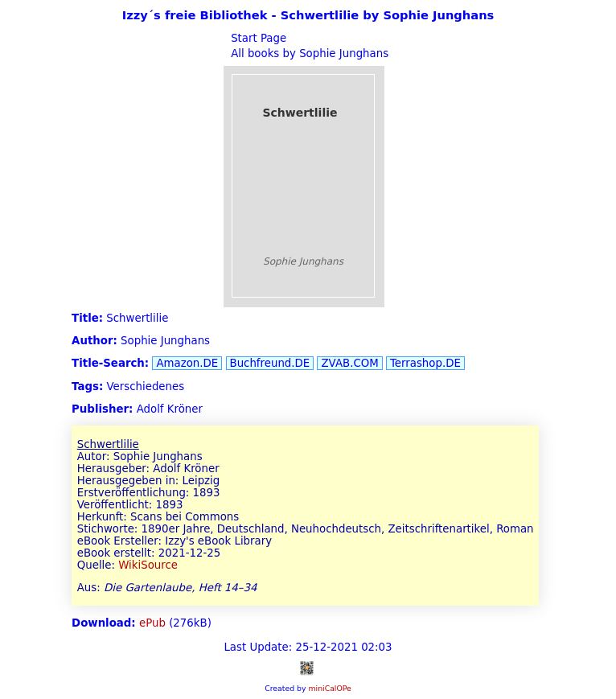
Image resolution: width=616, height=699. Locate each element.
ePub (152, 623)
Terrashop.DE (425, 363)
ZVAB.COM (349, 363)
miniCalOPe (329, 688)
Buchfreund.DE (270, 363)
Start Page (257, 38)
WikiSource (148, 565)
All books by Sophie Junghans (308, 53)
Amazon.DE (187, 363)
